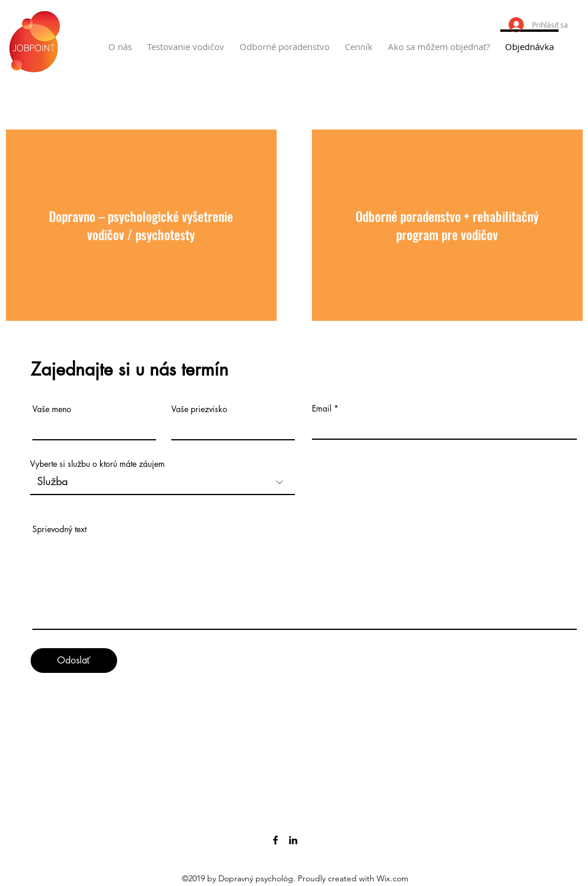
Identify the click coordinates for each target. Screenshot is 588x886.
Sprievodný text (59, 529)
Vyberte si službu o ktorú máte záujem (97, 464)
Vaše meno (52, 409)
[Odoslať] (74, 661)
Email (322, 409)
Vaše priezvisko (199, 409)
